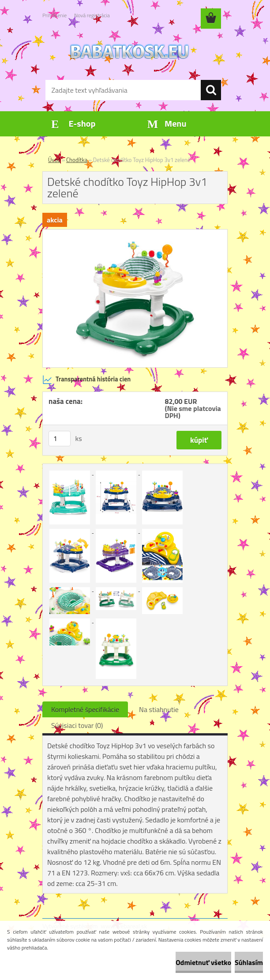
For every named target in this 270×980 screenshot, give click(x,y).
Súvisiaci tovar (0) (77, 725)
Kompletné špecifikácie (85, 709)
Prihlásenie (54, 15)
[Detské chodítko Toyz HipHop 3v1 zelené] (135, 233)
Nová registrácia (92, 15)
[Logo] (129, 51)
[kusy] (60, 439)
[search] (211, 90)
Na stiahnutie (159, 709)
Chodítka (77, 160)
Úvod (54, 160)
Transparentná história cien (86, 380)
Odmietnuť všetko (203, 962)
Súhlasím (249, 962)
